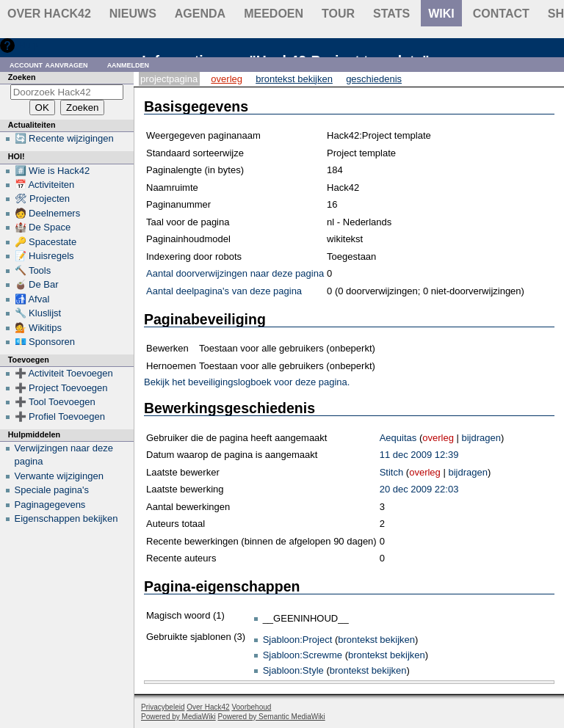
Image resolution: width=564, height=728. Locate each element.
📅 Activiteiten (45, 185)
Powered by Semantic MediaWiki (272, 717)
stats (391, 14)
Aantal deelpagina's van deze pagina (224, 291)
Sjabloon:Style (293, 670)
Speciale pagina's (52, 490)
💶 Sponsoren (45, 342)
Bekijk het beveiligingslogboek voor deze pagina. (247, 382)
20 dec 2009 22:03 (419, 489)
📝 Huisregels (44, 256)
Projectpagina (169, 79)
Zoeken (22, 77)
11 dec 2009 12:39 (419, 455)
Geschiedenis (374, 79)
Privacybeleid (163, 707)
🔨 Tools (33, 270)
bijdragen (482, 438)
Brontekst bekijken (294, 79)
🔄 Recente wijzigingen (64, 138)
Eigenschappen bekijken (66, 518)
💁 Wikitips (38, 328)
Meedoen (274, 14)
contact (501, 14)
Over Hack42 (49, 14)
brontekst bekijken (376, 640)
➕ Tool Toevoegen (55, 402)
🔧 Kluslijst (38, 313)
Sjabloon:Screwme (303, 655)
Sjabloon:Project (298, 640)
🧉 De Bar (37, 284)
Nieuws (133, 14)
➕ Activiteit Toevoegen (64, 373)
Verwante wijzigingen (59, 476)
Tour (338, 14)
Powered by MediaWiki (178, 717)
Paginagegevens (50, 505)
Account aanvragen (49, 64)
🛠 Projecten (43, 199)
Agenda (200, 14)
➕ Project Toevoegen (61, 388)
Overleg (227, 79)
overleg (438, 438)
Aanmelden (129, 64)
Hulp (28, 45)
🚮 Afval (32, 299)
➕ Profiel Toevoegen (60, 416)
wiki (441, 14)
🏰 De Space (43, 227)
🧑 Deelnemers (48, 213)
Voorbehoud (251, 707)
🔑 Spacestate (46, 242)
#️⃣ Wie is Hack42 (53, 171)
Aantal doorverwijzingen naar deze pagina (235, 273)
